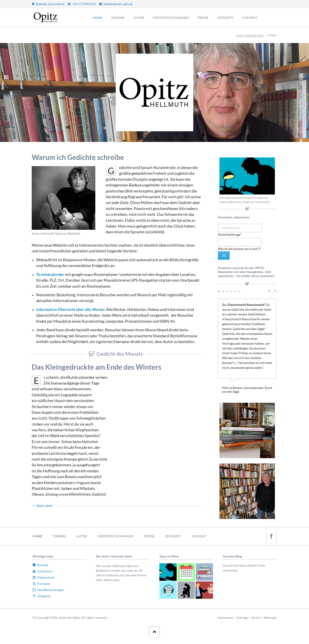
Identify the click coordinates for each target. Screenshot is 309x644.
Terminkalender (50, 274)
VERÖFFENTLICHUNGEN (115, 536)
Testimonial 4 (231, 291)
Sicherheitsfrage (230, 234)
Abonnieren (224, 255)
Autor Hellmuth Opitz (250, 35)
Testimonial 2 (223, 291)
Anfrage (242, 617)
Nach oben (45, 506)
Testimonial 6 (239, 291)
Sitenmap (270, 617)
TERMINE (59, 536)
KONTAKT (199, 536)
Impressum (225, 617)
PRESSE (149, 536)
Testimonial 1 (219, 291)
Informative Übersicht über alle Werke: (71, 309)
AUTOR (82, 536)
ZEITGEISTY (173, 536)
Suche (256, 617)
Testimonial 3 (227, 291)
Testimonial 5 (235, 291)
